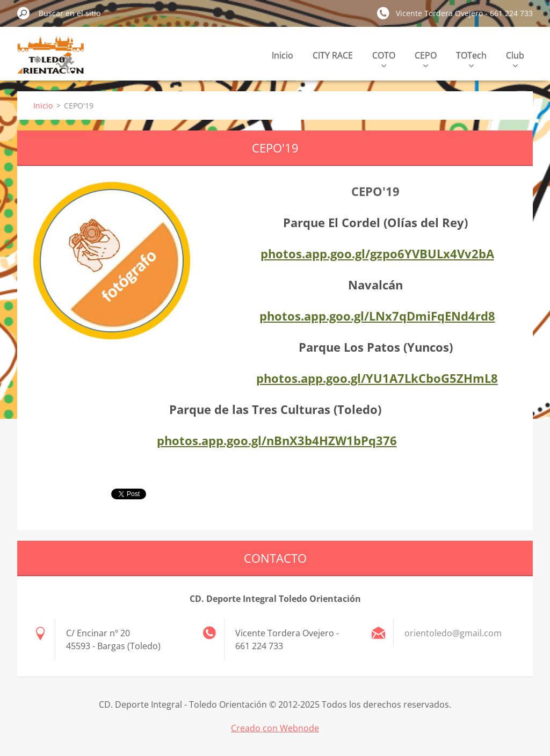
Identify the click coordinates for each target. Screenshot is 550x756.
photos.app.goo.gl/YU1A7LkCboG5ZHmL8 (377, 378)
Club (515, 58)
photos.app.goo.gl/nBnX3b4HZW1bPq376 (277, 440)
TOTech (471, 58)
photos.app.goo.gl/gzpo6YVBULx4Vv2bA (377, 253)
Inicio (283, 55)
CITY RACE (333, 55)
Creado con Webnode (275, 728)
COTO (384, 58)
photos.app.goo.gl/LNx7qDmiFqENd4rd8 (377, 316)
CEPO (426, 58)
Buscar (24, 13)
